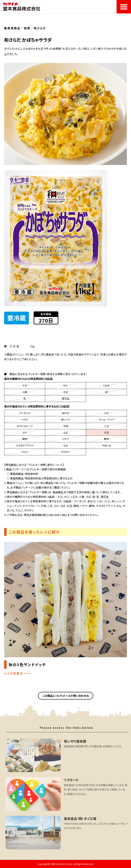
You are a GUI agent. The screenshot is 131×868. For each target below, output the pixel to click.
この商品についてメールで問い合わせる (66, 696)
